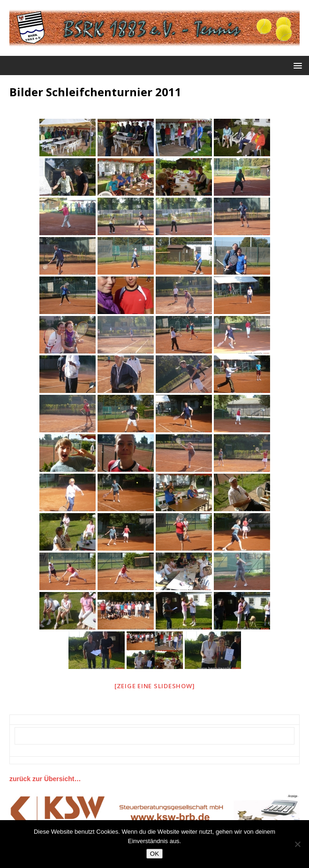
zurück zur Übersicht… (45, 779)
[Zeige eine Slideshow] (155, 686)
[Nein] (297, 844)
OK (154, 854)
